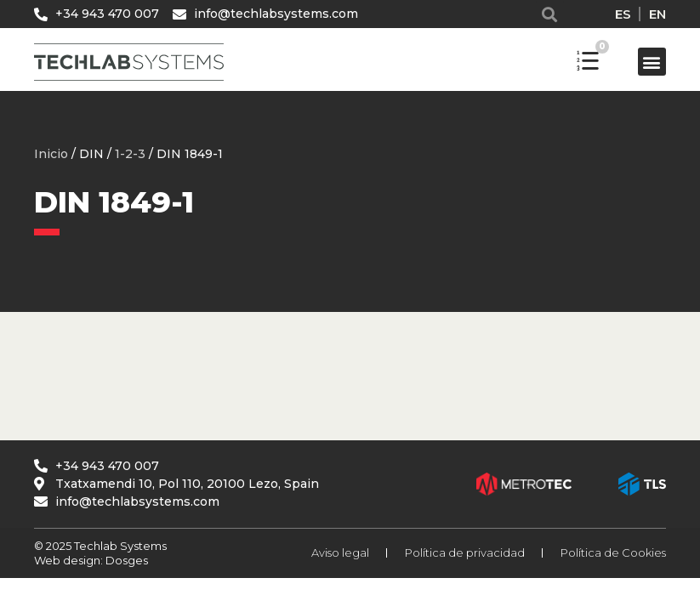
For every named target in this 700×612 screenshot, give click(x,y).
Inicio (51, 154)
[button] (550, 14)
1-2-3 (130, 154)
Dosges (125, 560)
